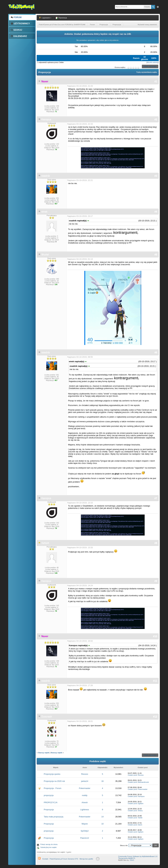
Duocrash (47, 717)
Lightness (85, 810)
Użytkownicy (20, 23)
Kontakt (45, 859)
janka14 (85, 781)
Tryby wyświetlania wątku (147, 72)
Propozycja (49, 810)
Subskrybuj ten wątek (48, 847)
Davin (140, 825)
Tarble (140, 818)
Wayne (85, 824)
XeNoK (45, 543)
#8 (156, 543)
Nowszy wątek (57, 753)
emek (44, 212)
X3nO (132, 860)
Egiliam (141, 803)
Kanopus (46, 119)
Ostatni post (132, 775)
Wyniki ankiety (153, 62)
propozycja (49, 795)
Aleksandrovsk (143, 782)
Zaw (158, 7)
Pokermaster (85, 788)
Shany (140, 811)
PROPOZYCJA (51, 802)
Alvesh (85, 802)
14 (102, 817)
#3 (156, 176)
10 (102, 824)
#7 (156, 498)
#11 (155, 681)
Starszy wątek (44, 753)
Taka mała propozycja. (54, 817)
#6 (156, 352)
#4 (156, 212)
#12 (155, 717)
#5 (156, 255)
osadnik (46, 176)
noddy (85, 795)
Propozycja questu (52, 774)
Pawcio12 (85, 838)
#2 (156, 119)
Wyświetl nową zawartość (147, 25)
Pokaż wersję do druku (49, 844)
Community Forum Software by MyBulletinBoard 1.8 (138, 856)
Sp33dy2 (85, 831)
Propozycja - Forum (53, 788)
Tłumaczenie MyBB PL (127, 858)
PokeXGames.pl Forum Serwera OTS (64, 859)
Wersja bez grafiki (86, 859)
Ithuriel (45, 255)
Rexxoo (85, 774)
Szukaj (16, 30)
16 (102, 781)
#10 (155, 636)
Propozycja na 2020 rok (54, 781)
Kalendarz (19, 36)
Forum (16, 17)
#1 (156, 81)
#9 (156, 581)
